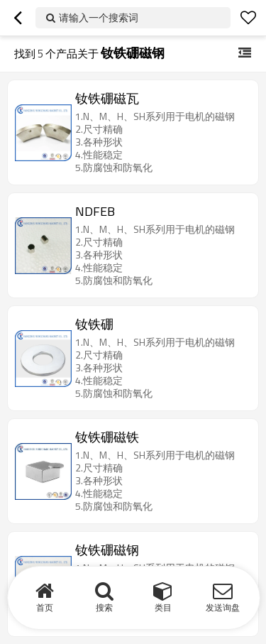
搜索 (104, 607)
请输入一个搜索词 (99, 17)
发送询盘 (223, 607)
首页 (45, 607)
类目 (163, 607)
